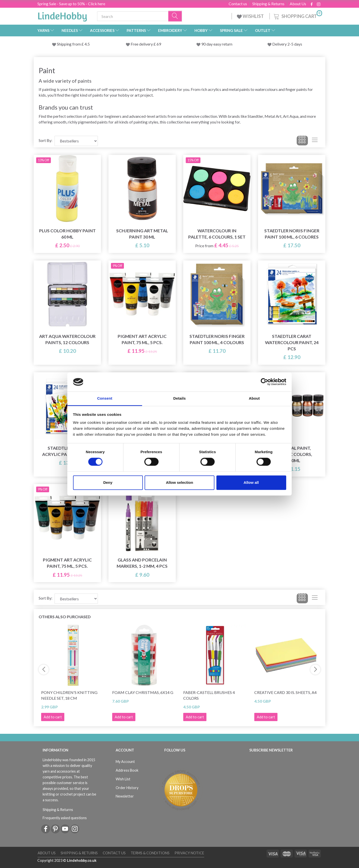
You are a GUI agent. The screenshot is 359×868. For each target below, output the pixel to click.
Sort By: (45, 140)
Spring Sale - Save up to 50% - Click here (71, 4)
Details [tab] (179, 398)
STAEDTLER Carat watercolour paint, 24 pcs (292, 342)
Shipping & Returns (268, 4)
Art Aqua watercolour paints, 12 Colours (67, 339)
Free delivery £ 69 (146, 44)
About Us (298, 4)
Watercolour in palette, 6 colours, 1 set (217, 234)
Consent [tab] (105, 398)
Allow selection (179, 482)
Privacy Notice (189, 853)
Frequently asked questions (65, 818)
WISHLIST (251, 16)
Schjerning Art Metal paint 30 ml (142, 234)
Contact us (238, 4)
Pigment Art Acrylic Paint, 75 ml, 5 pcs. (142, 339)
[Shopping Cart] (297, 16)
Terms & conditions (150, 853)
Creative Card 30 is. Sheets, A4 (285, 692)
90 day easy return (217, 44)
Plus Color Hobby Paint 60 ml (67, 234)
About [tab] (254, 398)
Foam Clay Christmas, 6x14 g (143, 692)
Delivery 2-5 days (287, 44)
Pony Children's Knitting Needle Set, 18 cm (69, 695)
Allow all (251, 482)
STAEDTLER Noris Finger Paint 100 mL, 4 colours (217, 339)
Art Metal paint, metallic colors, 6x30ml (292, 454)
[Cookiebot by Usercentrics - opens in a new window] (264, 382)
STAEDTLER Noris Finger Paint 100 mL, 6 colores (292, 234)
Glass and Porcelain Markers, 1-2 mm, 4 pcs (142, 563)
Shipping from (69, 44)
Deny (108, 482)
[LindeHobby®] (62, 15)
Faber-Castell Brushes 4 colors (209, 695)
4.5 (87, 44)
